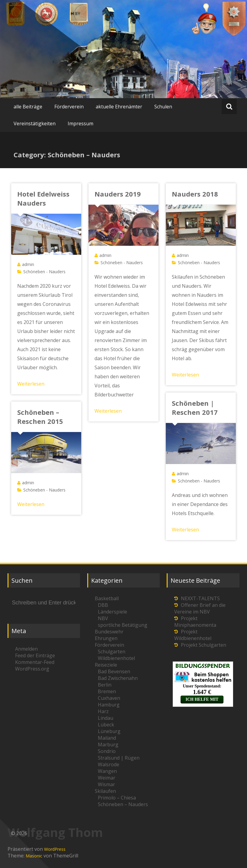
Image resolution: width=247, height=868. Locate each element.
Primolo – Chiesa (117, 798)
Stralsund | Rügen (119, 758)
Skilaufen (105, 791)
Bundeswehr (109, 632)
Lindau (106, 718)
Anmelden (26, 649)
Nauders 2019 (118, 194)
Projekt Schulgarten (204, 645)
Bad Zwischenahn (118, 678)
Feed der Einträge (35, 655)
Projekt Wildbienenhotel (193, 635)
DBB (103, 605)
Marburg (108, 745)
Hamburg (109, 705)
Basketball (107, 598)
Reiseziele (106, 665)
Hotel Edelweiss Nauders (43, 198)
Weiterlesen (31, 384)
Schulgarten (112, 652)
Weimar (107, 778)
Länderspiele (112, 612)
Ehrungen (106, 638)
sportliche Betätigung (123, 625)
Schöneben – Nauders (123, 804)
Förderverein (69, 107)
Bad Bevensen (114, 671)
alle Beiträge (28, 107)
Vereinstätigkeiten (35, 123)
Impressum (80, 123)
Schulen (163, 107)
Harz (103, 711)
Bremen (107, 691)
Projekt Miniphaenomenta (195, 622)
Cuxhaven (109, 698)
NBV (103, 618)
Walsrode (109, 764)
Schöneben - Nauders (44, 272)
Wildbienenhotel (116, 658)
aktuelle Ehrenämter (119, 107)
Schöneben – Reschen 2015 (40, 417)
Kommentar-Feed (35, 662)
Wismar (106, 784)
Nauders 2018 (195, 194)
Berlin (105, 685)
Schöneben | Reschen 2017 (195, 408)
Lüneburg (109, 731)
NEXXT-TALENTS (200, 598)
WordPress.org (32, 669)
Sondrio (107, 751)
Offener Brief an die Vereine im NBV (200, 608)
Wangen (107, 771)
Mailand (107, 738)
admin (28, 264)
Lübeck (106, 725)
